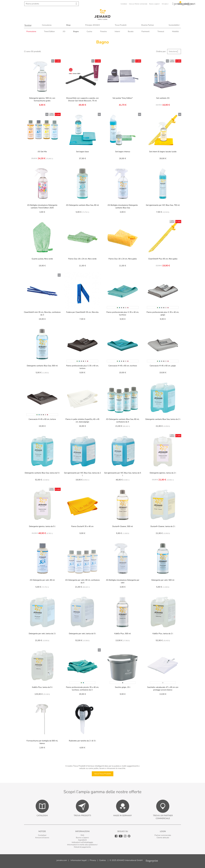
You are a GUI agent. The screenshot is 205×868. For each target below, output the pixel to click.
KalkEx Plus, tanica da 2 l (163, 634)
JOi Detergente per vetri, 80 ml (42, 580)
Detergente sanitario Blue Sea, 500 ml (42, 366)
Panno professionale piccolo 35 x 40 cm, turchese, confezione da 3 (82, 689)
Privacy (93, 860)
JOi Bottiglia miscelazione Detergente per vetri (123, 581)
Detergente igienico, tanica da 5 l (42, 526)
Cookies (103, 860)
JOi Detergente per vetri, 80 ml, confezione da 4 (82, 581)
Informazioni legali (79, 860)
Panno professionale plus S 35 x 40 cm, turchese (123, 313)
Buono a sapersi (82, 838)
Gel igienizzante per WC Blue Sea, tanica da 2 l (82, 474)
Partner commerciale (163, 835)
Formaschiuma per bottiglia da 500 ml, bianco (42, 742)
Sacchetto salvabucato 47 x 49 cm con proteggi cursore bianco (163, 689)
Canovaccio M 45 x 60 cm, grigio (163, 366)
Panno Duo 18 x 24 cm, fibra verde (82, 259)
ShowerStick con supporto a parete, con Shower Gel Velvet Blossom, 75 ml (82, 99)
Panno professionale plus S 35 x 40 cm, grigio (163, 313)
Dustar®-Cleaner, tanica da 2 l (163, 526)
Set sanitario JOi (163, 98)
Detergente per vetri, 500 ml (163, 580)
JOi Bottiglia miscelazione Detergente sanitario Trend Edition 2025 (42, 206)
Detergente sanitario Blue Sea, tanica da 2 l (163, 419)
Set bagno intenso (123, 152)
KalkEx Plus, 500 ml (123, 634)
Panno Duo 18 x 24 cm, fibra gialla (123, 259)
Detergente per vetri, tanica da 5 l (82, 634)
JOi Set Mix (42, 152)
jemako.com (62, 860)
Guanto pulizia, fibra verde (42, 259)
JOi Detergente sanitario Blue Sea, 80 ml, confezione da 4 (123, 421)
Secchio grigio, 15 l (123, 687)
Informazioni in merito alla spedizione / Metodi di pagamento (82, 846)
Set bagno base (82, 152)
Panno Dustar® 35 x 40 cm (82, 526)
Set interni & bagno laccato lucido (163, 152)
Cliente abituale (163, 838)
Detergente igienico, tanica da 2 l (163, 473)
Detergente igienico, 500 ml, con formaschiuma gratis (42, 99)
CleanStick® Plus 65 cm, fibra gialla (163, 259)
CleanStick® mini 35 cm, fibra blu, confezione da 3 (42, 313)
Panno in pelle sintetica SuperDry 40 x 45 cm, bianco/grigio (82, 421)
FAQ (82, 835)
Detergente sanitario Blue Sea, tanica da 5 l (42, 473)
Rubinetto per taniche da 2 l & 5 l (82, 741)
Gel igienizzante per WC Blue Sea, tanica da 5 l (123, 474)
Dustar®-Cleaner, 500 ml (123, 526)
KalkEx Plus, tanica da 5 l (42, 687)
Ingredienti (82, 840)
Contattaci (42, 835)
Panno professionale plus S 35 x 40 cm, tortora (82, 367)
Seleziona (174, 52)
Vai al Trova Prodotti (103, 774)
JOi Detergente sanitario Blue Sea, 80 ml (82, 205)
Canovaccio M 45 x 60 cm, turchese (123, 366)
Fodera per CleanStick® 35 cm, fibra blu (82, 312)
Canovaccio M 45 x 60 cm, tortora (42, 419)
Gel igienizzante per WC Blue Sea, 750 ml (163, 205)
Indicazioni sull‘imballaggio (82, 842)
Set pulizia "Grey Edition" (123, 98)
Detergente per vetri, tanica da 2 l (42, 634)
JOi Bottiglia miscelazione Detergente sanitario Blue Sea (123, 206)
